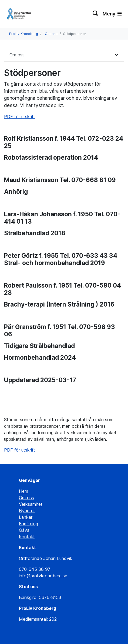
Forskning (28, 524)
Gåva (24, 530)
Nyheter (27, 511)
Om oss (51, 34)
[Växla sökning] (95, 14)
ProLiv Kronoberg (24, 34)
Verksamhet (31, 504)
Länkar (26, 517)
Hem (23, 491)
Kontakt (27, 537)
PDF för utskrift (20, 117)
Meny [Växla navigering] (112, 14)
